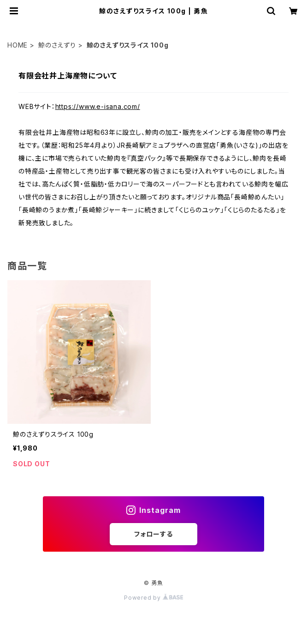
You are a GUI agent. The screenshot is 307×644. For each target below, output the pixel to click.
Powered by (153, 598)
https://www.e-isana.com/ (98, 106)
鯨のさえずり (57, 45)
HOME (18, 45)
